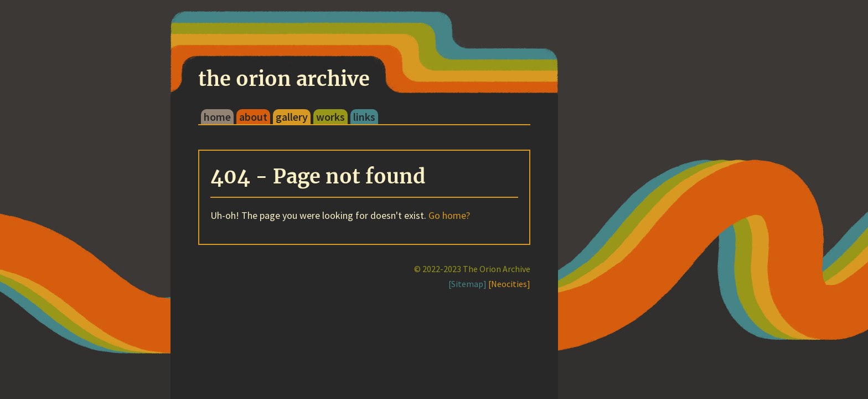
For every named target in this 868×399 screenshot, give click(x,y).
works (330, 117)
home (217, 117)
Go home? (449, 215)
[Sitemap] (467, 284)
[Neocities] (509, 284)
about (253, 117)
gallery (292, 117)
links (364, 117)
